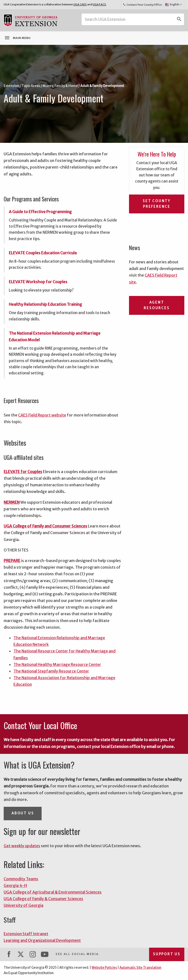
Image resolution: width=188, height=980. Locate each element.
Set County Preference (157, 204)
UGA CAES (80, 4)
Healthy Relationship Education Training (45, 304)
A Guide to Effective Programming (40, 212)
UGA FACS (99, 4)
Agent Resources (157, 305)
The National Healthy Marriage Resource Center (57, 664)
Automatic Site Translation (140, 968)
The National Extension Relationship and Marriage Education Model (55, 337)
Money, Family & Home (60, 86)
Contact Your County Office (142, 5)
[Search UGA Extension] (128, 19)
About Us (23, 813)
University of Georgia (23, 905)
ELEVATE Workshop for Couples (38, 282)
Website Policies (104, 968)
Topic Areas (31, 86)
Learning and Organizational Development (42, 940)
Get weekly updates (22, 846)
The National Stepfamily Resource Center (51, 671)
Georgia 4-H (15, 885)
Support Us (167, 954)
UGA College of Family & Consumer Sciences (43, 899)
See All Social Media (77, 954)
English (174, 5)
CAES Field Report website (42, 415)
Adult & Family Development (102, 86)
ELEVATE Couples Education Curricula (43, 253)
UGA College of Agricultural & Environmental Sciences (53, 892)
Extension (11, 86)
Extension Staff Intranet (26, 934)
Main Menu (17, 38)
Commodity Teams (21, 879)
